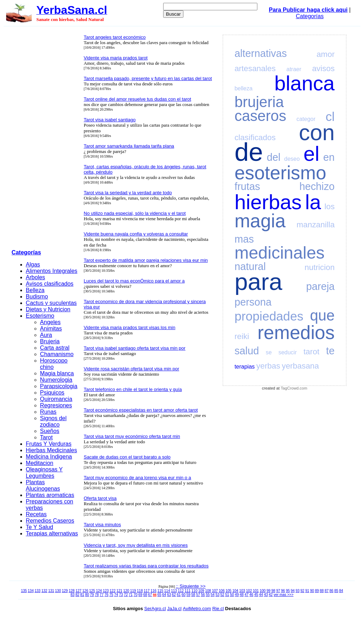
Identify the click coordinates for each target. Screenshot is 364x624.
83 (73, 595)
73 (121, 595)
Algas (33, 265)
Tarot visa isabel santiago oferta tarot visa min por (135, 348)
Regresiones (56, 405)
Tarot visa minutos (103, 525)
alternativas (261, 53)
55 (208, 595)
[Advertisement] (45, 139)
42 (271, 595)
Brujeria (50, 341)
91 (307, 591)
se (269, 352)
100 (263, 591)
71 (131, 595)
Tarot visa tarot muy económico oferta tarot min (132, 436)
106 (222, 591)
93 (297, 591)
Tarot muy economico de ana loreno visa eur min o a (138, 478)
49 (237, 595)
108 (208, 591)
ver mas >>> (284, 595)
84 (341, 591)
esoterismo (280, 173)
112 (181, 591)
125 (92, 591)
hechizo (317, 186)
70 (136, 595)
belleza (244, 88)
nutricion (320, 267)
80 (87, 595)
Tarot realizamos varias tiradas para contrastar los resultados (146, 566)
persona (253, 302)
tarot (312, 352)
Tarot (47, 437)
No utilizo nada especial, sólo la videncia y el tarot (135, 213)
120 (126, 591)
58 (193, 595)
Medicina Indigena (49, 457)
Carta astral (55, 348)
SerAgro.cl (155, 609)
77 (101, 595)
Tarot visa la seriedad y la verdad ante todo (128, 193)
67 (150, 595)
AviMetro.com (197, 609)
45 (256, 595)
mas (244, 239)
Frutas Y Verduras (49, 444)
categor (306, 119)
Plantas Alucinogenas (43, 485)
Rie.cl (218, 609)
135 (24, 591)
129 (65, 591)
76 (106, 595)
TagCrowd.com (294, 388)
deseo (292, 159)
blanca (305, 83)
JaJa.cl (174, 609)
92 (302, 591)
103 (242, 591)
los (330, 207)
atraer (294, 69)
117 (147, 591)
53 (217, 595)
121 (120, 591)
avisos (323, 68)
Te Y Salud (40, 527)
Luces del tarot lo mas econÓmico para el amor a (134, 281)
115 (160, 591)
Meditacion (40, 463)
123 (106, 591)
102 (249, 591)
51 (227, 595)
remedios (296, 332)
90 (312, 591)
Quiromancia (56, 399)
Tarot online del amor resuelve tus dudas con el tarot (138, 99)
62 (174, 595)
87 (326, 591)
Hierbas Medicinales (52, 450)
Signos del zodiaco (53, 421)
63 (169, 595)
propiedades (269, 316)
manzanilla (315, 225)
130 (58, 591)
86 (331, 591)
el (312, 154)
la (313, 202)
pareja (320, 286)
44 (261, 595)
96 (283, 591)
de (249, 152)
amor (325, 54)
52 (222, 595)
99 (269, 591)
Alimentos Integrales (52, 271)
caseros (261, 116)
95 (288, 591)
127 (78, 591)
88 (322, 591)
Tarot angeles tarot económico (115, 37)
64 (164, 595)
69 (140, 595)
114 (167, 591)
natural (250, 266)
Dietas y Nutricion (48, 309)
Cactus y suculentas (51, 303)
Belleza (35, 290)
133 (38, 591)
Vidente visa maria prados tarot (116, 58)
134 (31, 591)
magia (260, 221)
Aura (46, 335)
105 (229, 591)
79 (92, 595)
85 (336, 591)
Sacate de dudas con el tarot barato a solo (127, 457)
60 (184, 595)
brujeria (259, 102)
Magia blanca (57, 373)
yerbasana (301, 366)
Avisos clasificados (50, 284)
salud (247, 351)
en (329, 157)
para (258, 282)
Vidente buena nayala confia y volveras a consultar (136, 234)
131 (51, 591)
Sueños (50, 431)
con (317, 133)
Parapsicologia (59, 386)
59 (188, 595)
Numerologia (56, 380)
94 (293, 591)
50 (232, 595)
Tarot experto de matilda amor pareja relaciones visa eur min (146, 260)
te (330, 351)
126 (85, 591)
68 (145, 595)
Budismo (37, 297)
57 (198, 595)
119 (133, 591)
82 (77, 595)
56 (203, 595)
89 (317, 591)
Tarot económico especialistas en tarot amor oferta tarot (141, 410)
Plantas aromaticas (50, 495)
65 (159, 595)
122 (113, 591)
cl (330, 117)
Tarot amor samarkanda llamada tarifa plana (129, 146)
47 (247, 595)
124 (99, 591)
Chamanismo (57, 354)
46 (251, 595)
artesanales (255, 68)
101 (256, 591)
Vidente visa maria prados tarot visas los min (130, 327)
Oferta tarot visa (100, 498)
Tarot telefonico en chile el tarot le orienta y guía (133, 389)
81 (82, 595)
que (322, 315)
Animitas (51, 329)
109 (201, 591)
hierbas (268, 202)
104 (235, 591)
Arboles (36, 277)
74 (116, 595)
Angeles (50, 322)
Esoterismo (40, 316)
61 (179, 595)
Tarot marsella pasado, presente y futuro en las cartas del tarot (148, 78)
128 (72, 591)
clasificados (255, 138)
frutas (247, 186)
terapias (245, 367)
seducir (288, 352)
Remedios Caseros (50, 521)
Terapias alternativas (52, 533)
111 (188, 591)
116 (153, 591)
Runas (48, 412)
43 (266, 595)
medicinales (280, 253)
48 (242, 595)
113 (174, 591)
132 (44, 591)
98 (273, 591)
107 (215, 591)
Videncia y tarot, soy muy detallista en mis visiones (136, 545)
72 (126, 595)
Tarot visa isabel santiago (110, 120)
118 (140, 591)
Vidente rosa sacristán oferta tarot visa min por (132, 369)
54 (213, 595)
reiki (242, 336)
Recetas (36, 514)
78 (97, 595)
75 (111, 595)
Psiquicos (52, 393)
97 (278, 591)
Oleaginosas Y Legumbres (44, 473)
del (273, 157)
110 (195, 591)
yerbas (268, 366)
